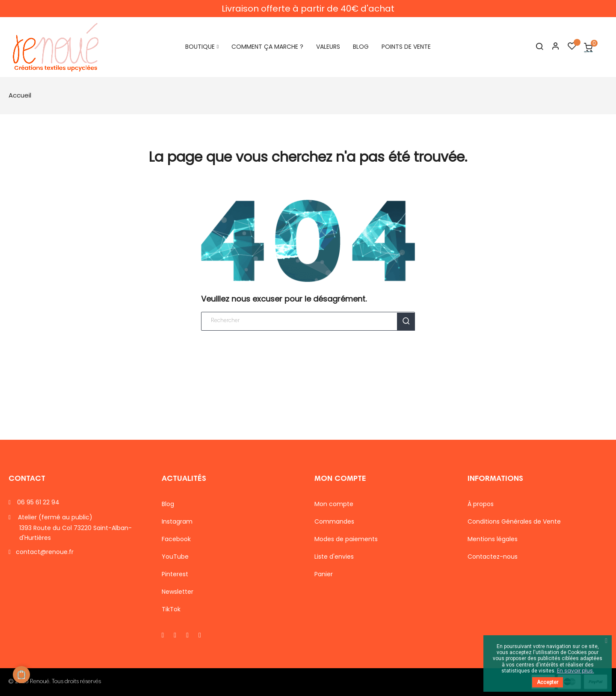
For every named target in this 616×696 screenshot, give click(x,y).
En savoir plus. (576, 671)
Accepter (548, 682)
